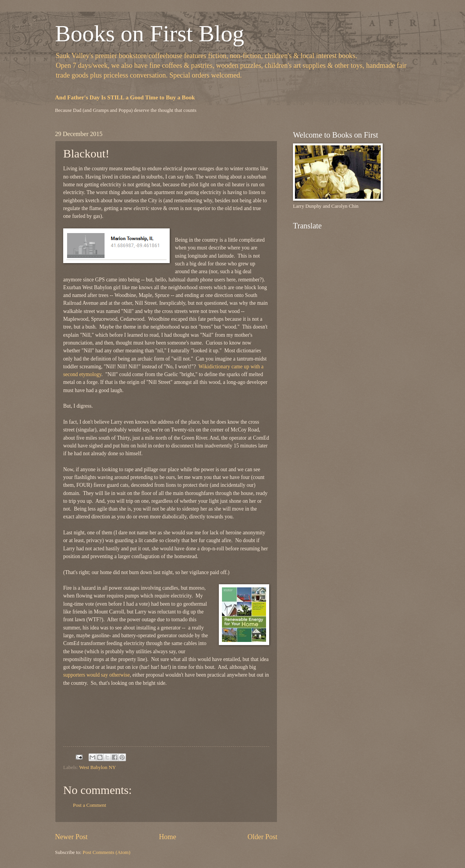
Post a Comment (90, 805)
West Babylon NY (98, 767)
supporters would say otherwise (97, 675)
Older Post (262, 837)
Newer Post (71, 837)
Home (167, 837)
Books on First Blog (150, 34)
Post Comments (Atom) (106, 852)
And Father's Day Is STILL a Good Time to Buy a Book (125, 97)
